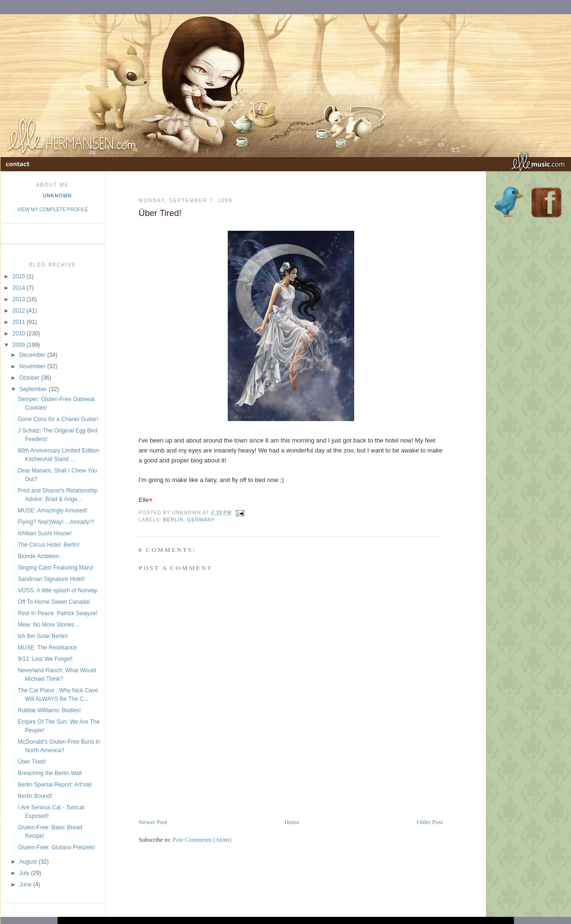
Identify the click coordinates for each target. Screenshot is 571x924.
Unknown (57, 196)
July (25, 873)
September (34, 389)
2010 (19, 334)
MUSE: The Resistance (47, 648)
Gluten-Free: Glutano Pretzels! (56, 847)
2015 (19, 276)
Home (292, 822)
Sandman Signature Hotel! (51, 579)
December (33, 355)
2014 (19, 288)
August (29, 862)
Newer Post (153, 822)
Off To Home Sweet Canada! (54, 602)
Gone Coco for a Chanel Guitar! (58, 419)
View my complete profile (52, 210)
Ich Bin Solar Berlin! (43, 636)
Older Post (430, 822)
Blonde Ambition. (39, 556)
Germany (201, 520)
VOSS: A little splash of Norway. (58, 590)
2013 (19, 299)
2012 (19, 311)
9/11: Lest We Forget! (45, 659)
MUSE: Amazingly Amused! (52, 511)
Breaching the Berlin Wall (49, 773)
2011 (19, 322)
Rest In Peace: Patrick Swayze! (57, 613)
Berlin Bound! (35, 796)
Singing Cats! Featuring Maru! (55, 568)
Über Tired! (32, 762)
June (26, 885)
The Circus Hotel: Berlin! (48, 545)
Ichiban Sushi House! (44, 533)
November (33, 366)
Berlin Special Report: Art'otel (55, 785)
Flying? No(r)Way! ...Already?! (56, 522)
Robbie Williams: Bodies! (49, 710)
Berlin (174, 520)
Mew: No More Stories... (48, 625)
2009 (19, 345)
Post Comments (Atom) (202, 840)
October (30, 378)
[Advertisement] (250, 796)
